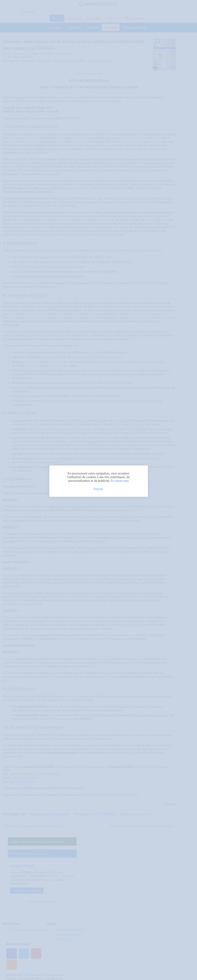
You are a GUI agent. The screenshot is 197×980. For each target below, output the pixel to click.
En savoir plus (120, 481)
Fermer (99, 489)
